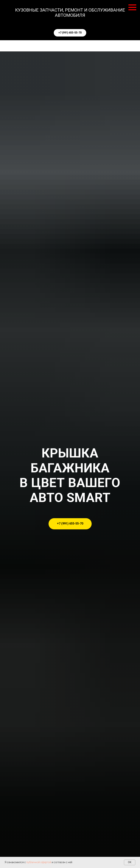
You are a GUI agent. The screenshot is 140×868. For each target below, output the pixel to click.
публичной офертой (39, 862)
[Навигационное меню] (132, 7)
